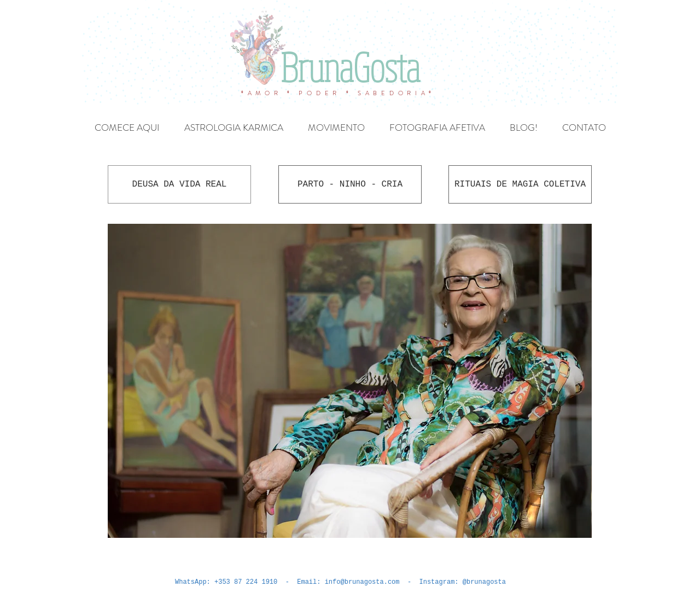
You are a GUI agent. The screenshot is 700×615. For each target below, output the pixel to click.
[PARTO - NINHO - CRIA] (350, 184)
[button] (350, 381)
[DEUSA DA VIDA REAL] (179, 184)
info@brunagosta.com (362, 582)
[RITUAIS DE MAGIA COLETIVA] (520, 184)
